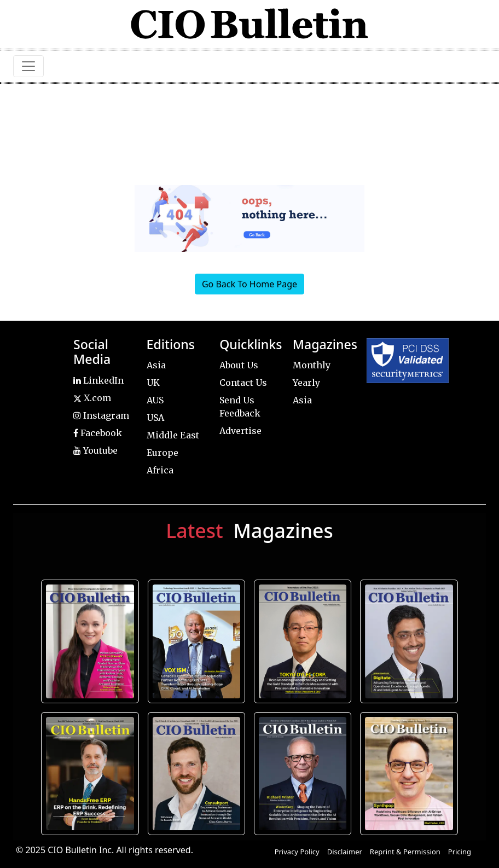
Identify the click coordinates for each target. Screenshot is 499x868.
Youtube (95, 450)
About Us (239, 365)
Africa (160, 470)
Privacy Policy (297, 852)
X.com (92, 398)
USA (155, 418)
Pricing (460, 852)
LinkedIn (98, 380)
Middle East (173, 435)
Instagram (101, 415)
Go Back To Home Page (249, 284)
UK (153, 383)
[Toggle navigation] (28, 66)
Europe (163, 453)
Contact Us (243, 383)
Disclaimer (345, 852)
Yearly (306, 383)
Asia (156, 365)
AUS (155, 400)
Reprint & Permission (405, 852)
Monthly (312, 365)
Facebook (98, 433)
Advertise (240, 431)
